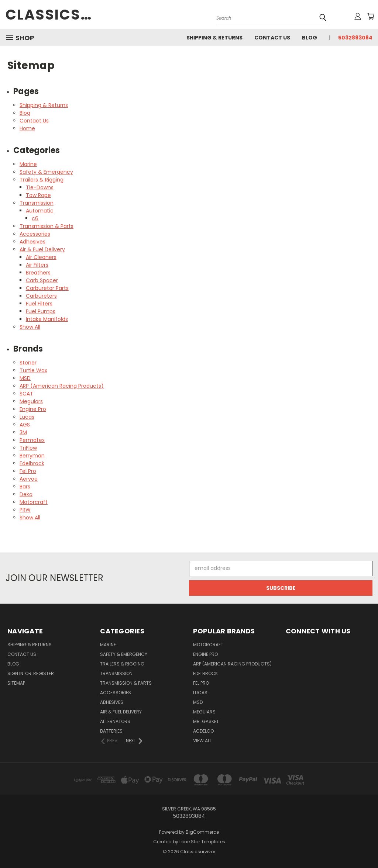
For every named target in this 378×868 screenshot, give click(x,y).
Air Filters (37, 265)
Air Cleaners (41, 257)
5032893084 (355, 38)
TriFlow (28, 448)
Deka (26, 494)
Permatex (32, 440)
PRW (25, 510)
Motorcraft (34, 502)
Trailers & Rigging (42, 180)
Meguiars (31, 401)
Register (44, 673)
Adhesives (32, 242)
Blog (310, 38)
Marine (28, 164)
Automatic (40, 211)
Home (27, 128)
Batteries (111, 731)
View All (202, 741)
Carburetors (41, 296)
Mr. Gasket (206, 721)
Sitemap (16, 683)
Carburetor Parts (47, 288)
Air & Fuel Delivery (42, 249)
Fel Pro (28, 471)
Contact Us (272, 38)
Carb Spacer (42, 280)
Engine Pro (33, 409)
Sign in (16, 673)
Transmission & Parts (47, 226)
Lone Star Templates (202, 842)
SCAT (26, 394)
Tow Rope (38, 195)
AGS (25, 425)
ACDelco (203, 731)
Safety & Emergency (46, 172)
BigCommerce (202, 832)
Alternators (115, 721)
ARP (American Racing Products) (62, 386)
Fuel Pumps (41, 311)
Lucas (27, 417)
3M (23, 432)
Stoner (28, 363)
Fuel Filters (39, 304)
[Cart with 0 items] (371, 16)
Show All (30, 327)
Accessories (35, 234)
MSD (25, 378)
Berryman (32, 456)
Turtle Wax (33, 370)
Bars (25, 487)
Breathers (38, 273)
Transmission (37, 203)
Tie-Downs (40, 187)
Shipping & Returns (214, 38)
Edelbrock (32, 463)
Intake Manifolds (47, 319)
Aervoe (29, 479)
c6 (35, 218)
